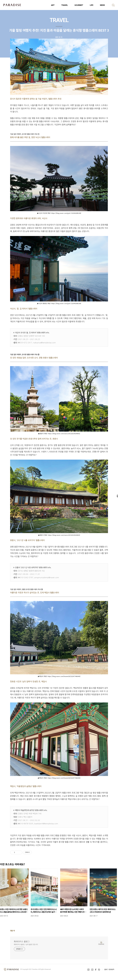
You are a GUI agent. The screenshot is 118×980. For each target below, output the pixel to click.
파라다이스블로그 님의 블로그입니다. (26, 944)
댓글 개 (12, 931)
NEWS (102, 5)
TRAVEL (65, 5)
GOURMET (79, 5)
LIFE (92, 5)
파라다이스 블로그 (22, 941)
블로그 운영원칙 (109, 969)
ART (53, 5)
